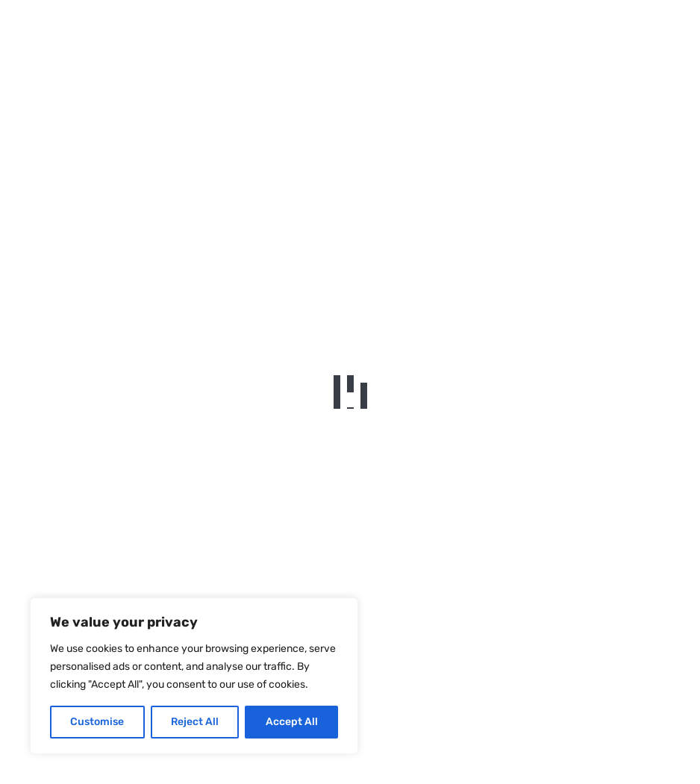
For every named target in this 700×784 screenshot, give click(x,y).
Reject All (195, 722)
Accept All (292, 722)
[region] (194, 676)
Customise (97, 722)
